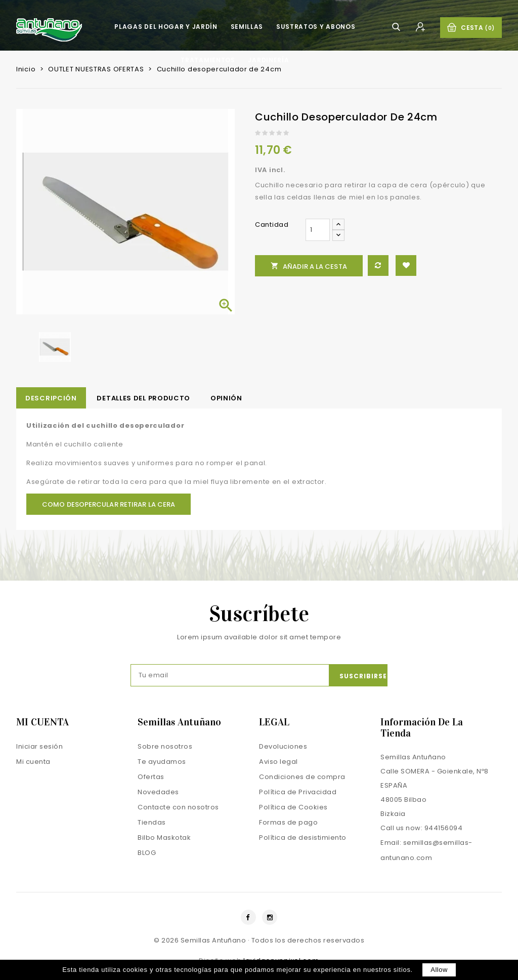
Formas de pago (288, 822)
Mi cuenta (33, 762)
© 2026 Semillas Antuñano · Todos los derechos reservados (259, 940)
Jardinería (268, 60)
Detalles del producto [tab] (143, 398)
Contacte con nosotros (178, 807)
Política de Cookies (293, 807)
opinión (226, 398)
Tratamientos (208, 60)
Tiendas (152, 822)
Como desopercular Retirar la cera (109, 504)
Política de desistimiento (303, 838)
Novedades (158, 792)
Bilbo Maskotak (164, 838)
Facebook (248, 917)
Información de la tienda (422, 727)
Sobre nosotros (165, 746)
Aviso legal (278, 762)
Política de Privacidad (298, 792)
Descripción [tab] (51, 398)
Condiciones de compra (302, 777)
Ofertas (151, 777)
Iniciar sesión (39, 746)
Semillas (247, 27)
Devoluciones (283, 746)
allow (439, 970)
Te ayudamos (162, 762)
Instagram (270, 917)
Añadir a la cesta (309, 267)
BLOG (147, 853)
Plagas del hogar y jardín (166, 27)
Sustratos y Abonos (316, 27)
